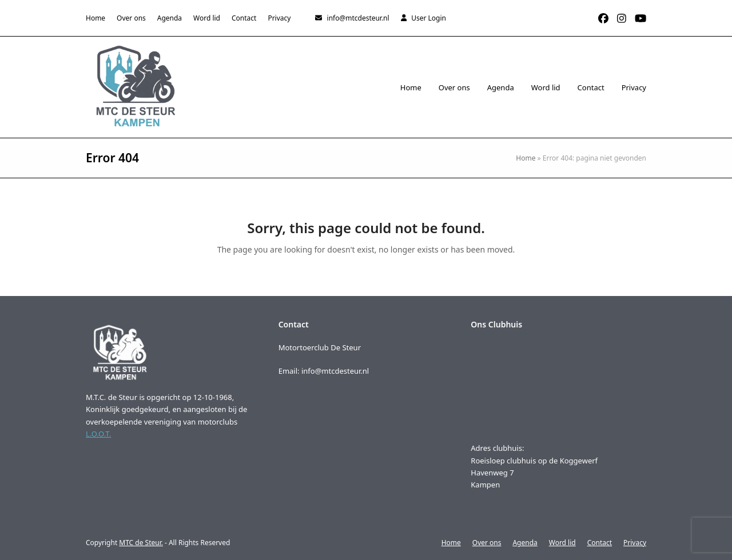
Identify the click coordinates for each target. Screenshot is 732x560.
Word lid (562, 543)
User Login (429, 18)
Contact (600, 543)
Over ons (487, 543)
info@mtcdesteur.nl (358, 18)
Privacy (635, 543)
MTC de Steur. (141, 543)
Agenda (525, 543)
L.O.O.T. (98, 434)
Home (526, 158)
